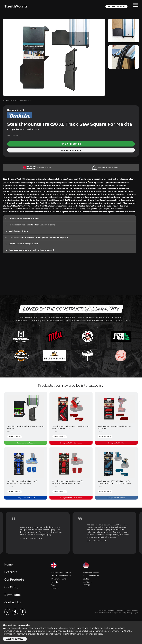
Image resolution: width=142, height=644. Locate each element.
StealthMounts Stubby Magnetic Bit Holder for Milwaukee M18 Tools (68, 482)
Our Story (11, 587)
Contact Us (13, 602)
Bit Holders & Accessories (16, 101)
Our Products (14, 580)
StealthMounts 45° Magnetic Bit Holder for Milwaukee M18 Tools (71, 427)
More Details (15, 437)
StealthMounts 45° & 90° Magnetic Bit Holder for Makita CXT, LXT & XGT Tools (114, 482)
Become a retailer (71, 150)
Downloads (12, 595)
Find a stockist (71, 144)
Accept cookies (15, 639)
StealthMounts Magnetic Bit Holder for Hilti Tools (114, 427)
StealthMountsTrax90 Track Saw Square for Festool (26, 427)
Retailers (11, 572)
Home (8, 564)
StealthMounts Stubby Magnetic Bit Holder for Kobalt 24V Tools (23, 482)
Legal (136, 613)
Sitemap (129, 613)
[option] (38, 533)
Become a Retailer (116, 7)
